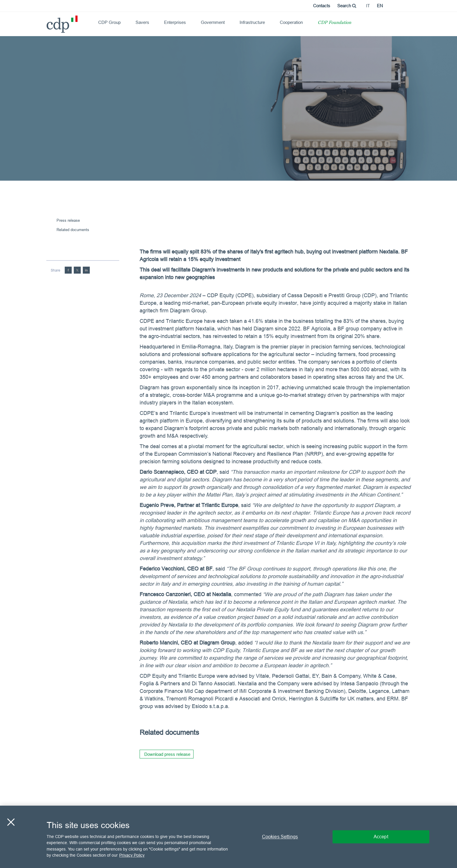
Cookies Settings (280, 837)
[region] (228, 837)
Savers (142, 22)
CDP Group (109, 22)
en (380, 6)
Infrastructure (252, 22)
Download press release (167, 754)
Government (213, 22)
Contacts (322, 6)
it (368, 6)
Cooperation (291, 22)
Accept (381, 837)
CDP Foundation (334, 23)
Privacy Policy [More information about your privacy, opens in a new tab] (132, 855)
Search (347, 6)
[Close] (11, 822)
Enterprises (175, 22)
